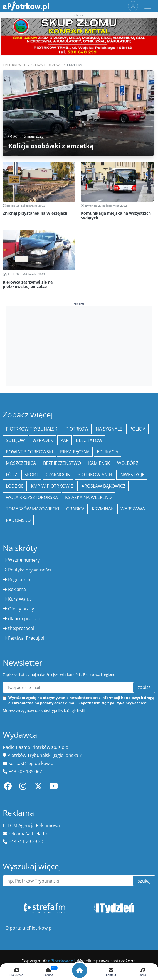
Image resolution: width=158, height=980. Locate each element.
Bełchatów (89, 440)
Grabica (75, 509)
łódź (12, 475)
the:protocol (21, 628)
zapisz (144, 687)
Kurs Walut (20, 599)
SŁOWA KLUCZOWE (46, 65)
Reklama (17, 589)
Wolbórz (128, 463)
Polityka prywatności (30, 570)
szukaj (144, 881)
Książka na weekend (88, 497)
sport (31, 475)
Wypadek (43, 440)
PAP (65, 440)
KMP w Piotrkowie (52, 486)
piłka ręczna (75, 452)
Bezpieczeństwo (62, 463)
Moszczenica (21, 463)
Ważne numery (24, 560)
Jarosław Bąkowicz (103, 486)
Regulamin (19, 580)
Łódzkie (15, 486)
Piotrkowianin (95, 475)
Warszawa (133, 509)
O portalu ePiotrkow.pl (29, 928)
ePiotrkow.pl (14, 65)
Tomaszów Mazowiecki (32, 509)
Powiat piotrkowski (29, 452)
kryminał (103, 509)
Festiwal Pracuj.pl (26, 638)
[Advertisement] (79, 345)
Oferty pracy (21, 609)
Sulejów (15, 440)
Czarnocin (58, 475)
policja (137, 429)
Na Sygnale (109, 429)
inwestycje (132, 475)
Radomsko (18, 520)
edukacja (108, 452)
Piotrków (77, 429)
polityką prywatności (129, 703)
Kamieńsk (99, 463)
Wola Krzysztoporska (32, 497)
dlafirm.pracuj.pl (25, 619)
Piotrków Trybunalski (32, 429)
